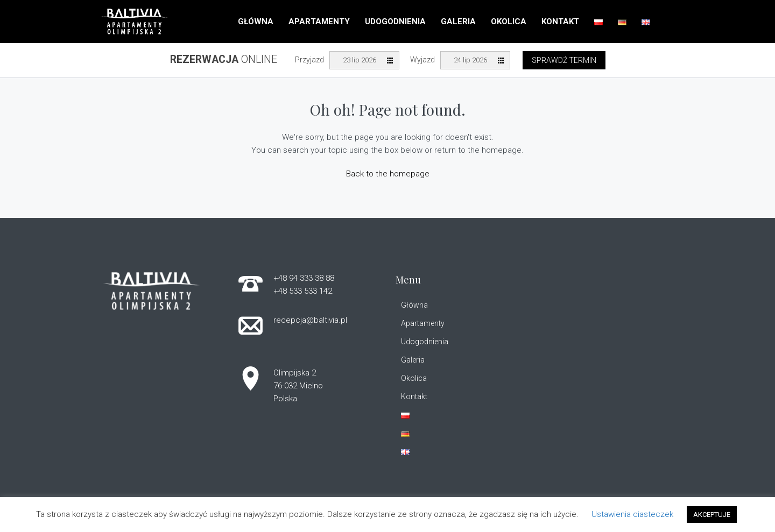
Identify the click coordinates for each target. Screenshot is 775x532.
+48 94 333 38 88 (304, 278)
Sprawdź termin (564, 60)
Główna (256, 22)
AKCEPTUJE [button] (712, 515)
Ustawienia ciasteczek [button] (632, 514)
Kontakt (560, 22)
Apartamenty (319, 22)
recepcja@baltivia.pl (310, 320)
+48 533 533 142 (303, 291)
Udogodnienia (395, 22)
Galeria (458, 22)
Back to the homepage (388, 174)
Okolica (509, 22)
